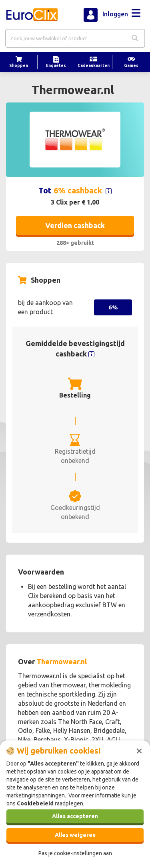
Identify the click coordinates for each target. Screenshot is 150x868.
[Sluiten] (139, 750)
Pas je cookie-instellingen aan (75, 853)
